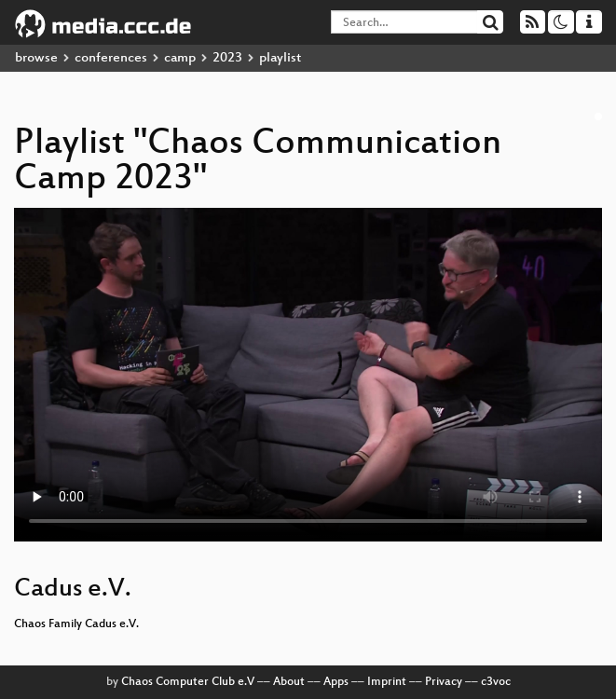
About (289, 682)
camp (180, 58)
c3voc (496, 682)
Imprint (387, 682)
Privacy (444, 682)
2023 (227, 58)
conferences (111, 58)
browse (36, 58)
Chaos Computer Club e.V (188, 682)
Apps (336, 682)
